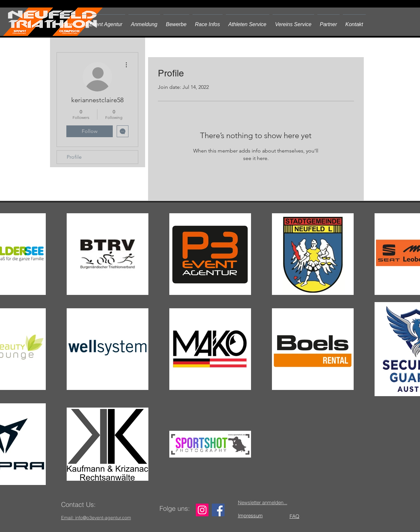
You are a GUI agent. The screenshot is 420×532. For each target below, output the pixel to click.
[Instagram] (202, 510)
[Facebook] (218, 510)
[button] (176, 22)
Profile (74, 157)
